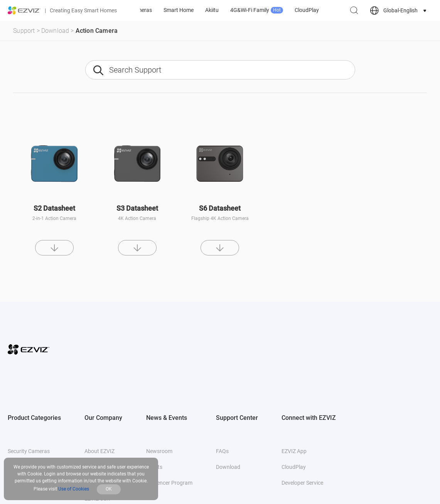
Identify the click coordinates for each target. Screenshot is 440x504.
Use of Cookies (74, 489)
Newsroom (159, 451)
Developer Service (302, 483)
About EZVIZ (99, 451)
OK (109, 489)
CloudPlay (294, 467)
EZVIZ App (294, 451)
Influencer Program (169, 483)
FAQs (222, 451)
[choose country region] (399, 11)
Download (55, 31)
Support (24, 31)
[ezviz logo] (24, 10)
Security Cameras (29, 451)
